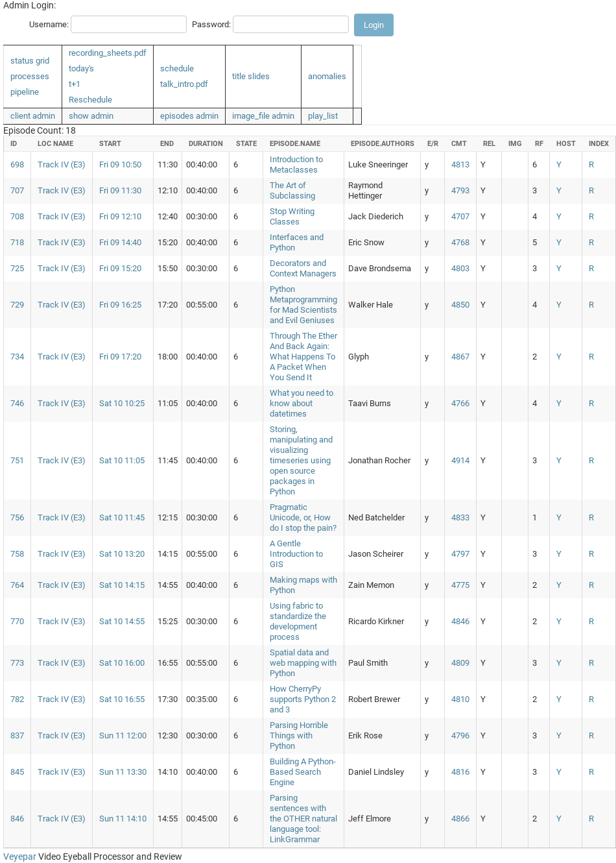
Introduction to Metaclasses (296, 164)
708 (17, 216)
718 (17, 242)
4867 (460, 357)
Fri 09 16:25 (120, 305)
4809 (460, 663)
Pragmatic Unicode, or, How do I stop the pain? (303, 517)
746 (17, 403)
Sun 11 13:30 (123, 772)
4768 (460, 242)
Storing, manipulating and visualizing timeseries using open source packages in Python (301, 460)
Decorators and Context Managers (303, 268)
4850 (460, 305)
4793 (460, 190)
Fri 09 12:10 (120, 216)
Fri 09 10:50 (120, 164)
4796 (460, 735)
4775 (460, 585)
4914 (460, 460)
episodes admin (189, 116)
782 (17, 699)
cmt (459, 144)
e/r (433, 144)
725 (17, 268)
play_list (323, 116)
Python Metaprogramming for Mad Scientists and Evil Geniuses (303, 305)
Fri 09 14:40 (120, 242)
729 (17, 305)
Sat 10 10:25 (122, 403)
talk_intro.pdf (184, 84)
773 (17, 663)
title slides (251, 76)
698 (17, 164)
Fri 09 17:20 (120, 357)
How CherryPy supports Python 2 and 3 (303, 699)
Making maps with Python (303, 585)
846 (17, 819)
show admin (91, 116)
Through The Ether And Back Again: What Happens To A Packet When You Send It (303, 357)
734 (17, 357)
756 (17, 517)
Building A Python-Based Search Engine (303, 772)
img (515, 144)
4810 (460, 699)
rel (489, 144)
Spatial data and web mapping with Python (303, 663)
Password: (211, 24)
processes (30, 76)
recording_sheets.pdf (108, 53)
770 (17, 621)
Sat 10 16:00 (122, 663)
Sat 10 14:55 (122, 621)
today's (81, 68)
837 (17, 735)
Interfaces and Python (297, 242)
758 (17, 554)
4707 (460, 216)
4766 (460, 403)
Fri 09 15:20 (120, 268)
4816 (460, 772)
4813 (460, 164)
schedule (177, 68)
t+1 (75, 84)
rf (539, 144)
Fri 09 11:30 (120, 190)
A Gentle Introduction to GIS (296, 554)
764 (17, 585)
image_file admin (263, 116)
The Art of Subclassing (292, 190)
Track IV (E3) (62, 164)
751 (17, 460)
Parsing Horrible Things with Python (299, 735)
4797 (460, 554)
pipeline (25, 92)
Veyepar (20, 857)
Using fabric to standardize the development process (298, 621)
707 (17, 190)
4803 (460, 268)
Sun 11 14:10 (123, 819)
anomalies (327, 76)
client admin (33, 116)
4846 (460, 621)
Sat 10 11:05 (122, 460)
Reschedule (90, 100)
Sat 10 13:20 (122, 554)
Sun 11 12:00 (123, 735)
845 (17, 772)
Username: (49, 24)
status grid (30, 61)
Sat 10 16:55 (122, 699)
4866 (460, 819)
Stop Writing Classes (292, 216)
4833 (460, 517)
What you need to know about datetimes (302, 403)
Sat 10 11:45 (122, 517)
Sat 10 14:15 (122, 585)
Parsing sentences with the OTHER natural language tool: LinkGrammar (303, 819)
